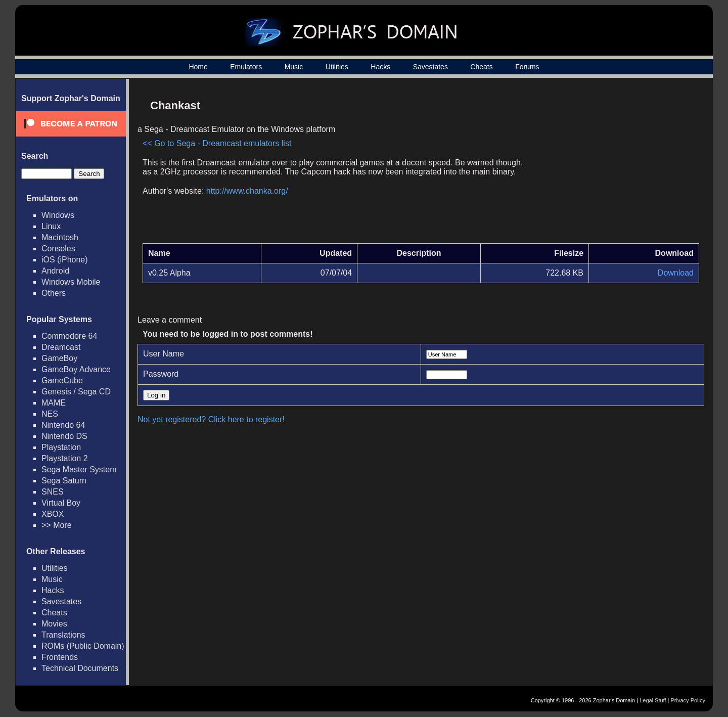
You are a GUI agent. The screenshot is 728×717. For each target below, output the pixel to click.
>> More (57, 525)
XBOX (53, 514)
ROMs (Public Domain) (83, 646)
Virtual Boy (61, 503)
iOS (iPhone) (65, 260)
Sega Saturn (64, 481)
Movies (54, 624)
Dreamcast (61, 347)
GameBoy (59, 358)
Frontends (60, 657)
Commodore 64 (69, 336)
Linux (51, 226)
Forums (527, 67)
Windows (58, 215)
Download (676, 273)
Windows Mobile (71, 282)
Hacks (380, 67)
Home (198, 67)
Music (294, 67)
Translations (63, 635)
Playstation (61, 447)
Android (55, 271)
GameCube (62, 380)
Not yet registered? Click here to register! (211, 419)
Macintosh (60, 237)
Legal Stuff (653, 700)
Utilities (337, 67)
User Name (164, 354)
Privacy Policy (688, 700)
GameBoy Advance (76, 369)
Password (161, 374)
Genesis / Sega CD (76, 392)
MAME (54, 403)
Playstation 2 (65, 458)
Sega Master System (79, 469)
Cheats (481, 67)
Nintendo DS (64, 436)
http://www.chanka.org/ (247, 191)
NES (50, 414)
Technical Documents (80, 668)
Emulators (246, 67)
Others (54, 293)
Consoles (58, 249)
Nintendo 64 (63, 425)
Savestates (430, 67)
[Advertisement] (613, 165)
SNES (53, 492)
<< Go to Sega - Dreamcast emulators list (217, 143)
